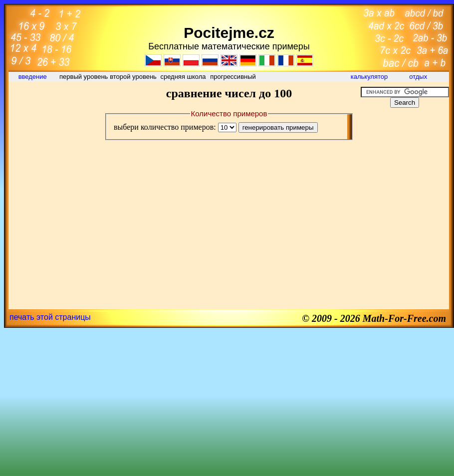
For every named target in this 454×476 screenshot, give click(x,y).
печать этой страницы (50, 317)
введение (34, 77)
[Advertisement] (53, 109)
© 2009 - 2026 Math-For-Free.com (374, 318)
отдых (419, 77)
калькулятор (369, 77)
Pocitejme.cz (229, 33)
